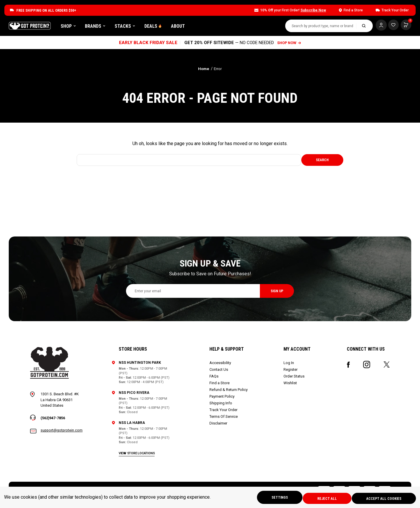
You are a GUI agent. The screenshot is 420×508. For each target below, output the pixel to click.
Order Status (294, 378)
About (215, 27)
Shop (105, 27)
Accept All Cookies (383, 498)
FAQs (215, 378)
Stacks (162, 27)
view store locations (138, 455)
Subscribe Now (313, 10)
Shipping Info (221, 405)
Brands (132, 27)
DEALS (190, 27)
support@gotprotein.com (62, 433)
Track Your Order (224, 412)
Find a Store (220, 385)
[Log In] (378, 26)
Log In (289, 365)
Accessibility (221, 365)
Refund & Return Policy (229, 392)
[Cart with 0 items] (392, 26)
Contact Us (219, 372)
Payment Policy (223, 398)
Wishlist (290, 385)
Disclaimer (219, 425)
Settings (271, 498)
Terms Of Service (224, 419)
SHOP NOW (289, 45)
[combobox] (317, 27)
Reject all (322, 498)
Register (291, 372)
